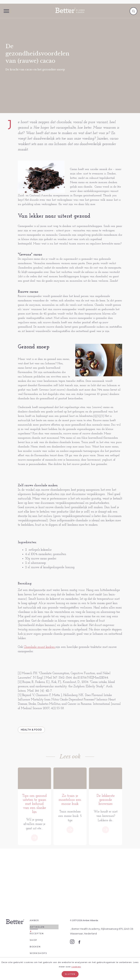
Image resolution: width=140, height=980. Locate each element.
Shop (33, 946)
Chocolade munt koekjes (40, 647)
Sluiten (70, 974)
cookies (76, 967)
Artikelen (37, 932)
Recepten (37, 939)
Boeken (35, 952)
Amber (34, 926)
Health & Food (31, 730)
